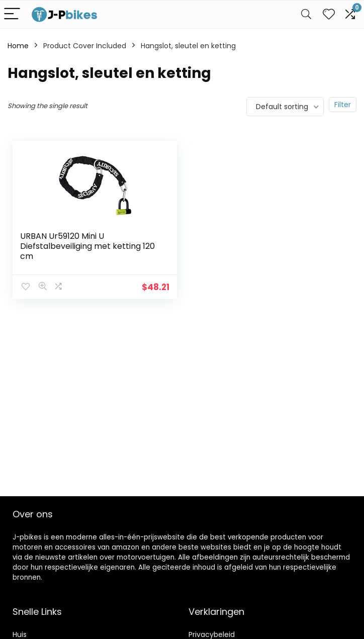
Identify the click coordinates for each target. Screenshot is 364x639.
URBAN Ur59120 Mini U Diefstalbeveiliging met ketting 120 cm (87, 246)
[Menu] (12, 14)
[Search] (306, 14)
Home (18, 46)
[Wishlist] (329, 14)
